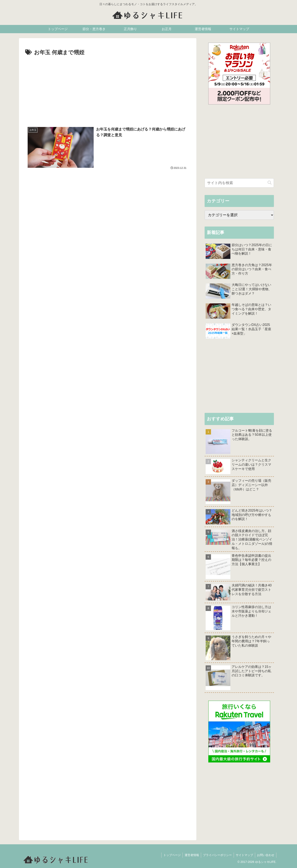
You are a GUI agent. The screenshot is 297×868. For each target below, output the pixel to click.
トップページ (170, 855)
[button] (270, 183)
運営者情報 (190, 855)
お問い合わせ (265, 855)
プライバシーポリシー (216, 855)
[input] (239, 183)
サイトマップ (244, 855)
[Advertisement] (108, 88)
